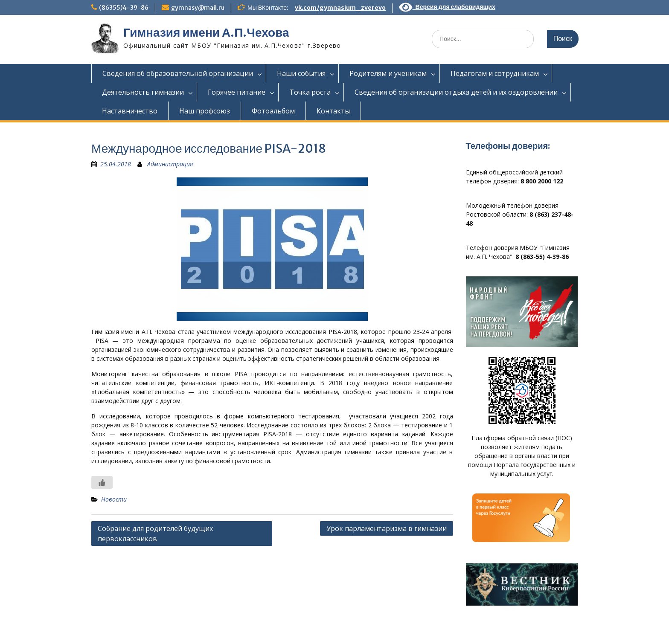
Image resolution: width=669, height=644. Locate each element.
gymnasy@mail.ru (198, 8)
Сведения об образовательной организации (178, 73)
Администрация (170, 164)
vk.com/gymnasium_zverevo (340, 8)
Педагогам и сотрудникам (495, 73)
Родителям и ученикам (388, 73)
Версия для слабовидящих (447, 7)
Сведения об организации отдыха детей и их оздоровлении (456, 92)
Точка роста (310, 92)
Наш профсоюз (205, 111)
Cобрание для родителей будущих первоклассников (155, 534)
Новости (114, 499)
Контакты (333, 111)
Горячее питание (237, 92)
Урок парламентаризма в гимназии (387, 528)
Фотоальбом (273, 111)
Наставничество (130, 111)
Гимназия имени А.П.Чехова (206, 32)
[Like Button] (102, 482)
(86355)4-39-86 (124, 8)
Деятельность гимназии (143, 92)
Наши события (301, 73)
